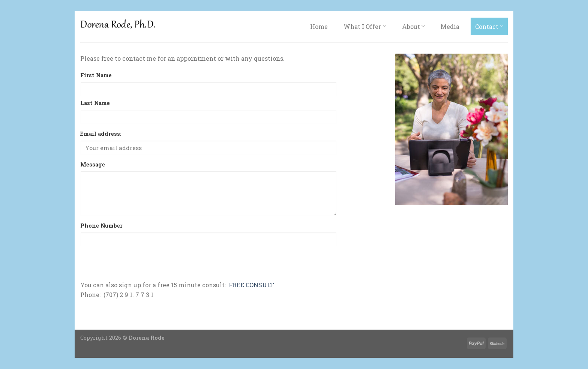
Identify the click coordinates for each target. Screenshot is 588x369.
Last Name (95, 103)
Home (319, 26)
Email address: (101, 134)
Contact (489, 26)
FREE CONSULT (251, 285)
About (413, 26)
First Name (96, 75)
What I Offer (365, 26)
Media (450, 26)
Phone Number (101, 226)
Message (93, 164)
